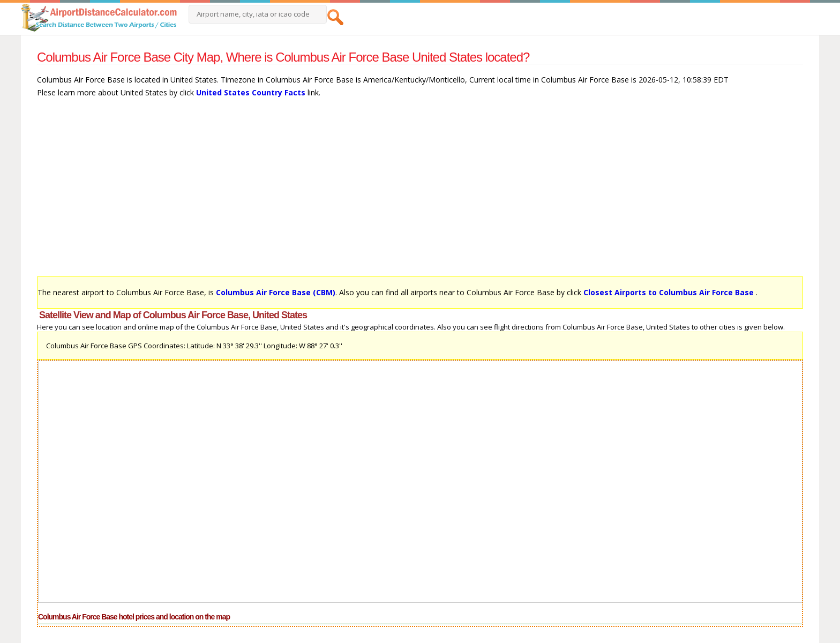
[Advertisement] (358, 192)
